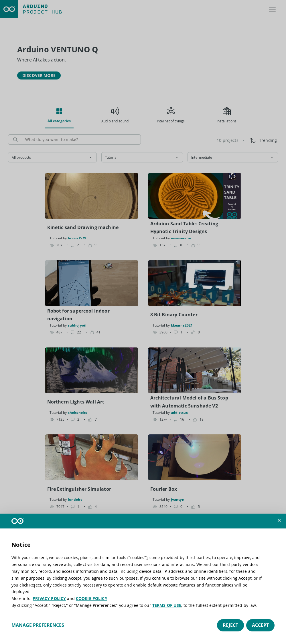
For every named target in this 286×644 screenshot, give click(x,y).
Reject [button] (230, 625)
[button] (279, 520)
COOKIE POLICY (92, 598)
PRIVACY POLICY (49, 598)
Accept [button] (260, 625)
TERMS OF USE (167, 605)
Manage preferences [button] (38, 625)
